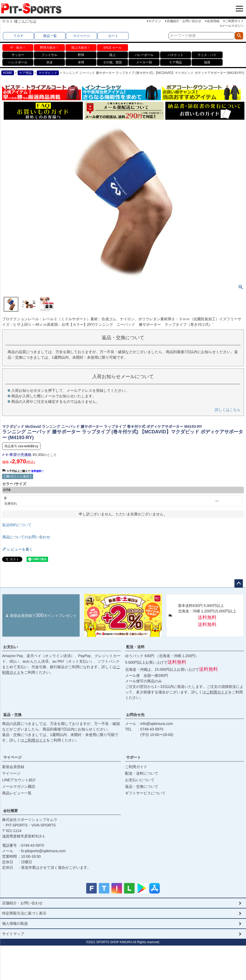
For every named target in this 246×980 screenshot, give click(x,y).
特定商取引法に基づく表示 (24, 913)
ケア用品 (176, 62)
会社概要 (11, 811)
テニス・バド (207, 55)
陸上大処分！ (81, 48)
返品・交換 (12, 715)
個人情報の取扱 (15, 923)
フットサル (49, 55)
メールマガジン (233, 26)
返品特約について (17, 525)
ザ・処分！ (18, 48)
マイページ (82, 36)
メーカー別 (144, 62)
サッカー (18, 55)
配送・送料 (135, 647)
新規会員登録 (13, 767)
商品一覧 (50, 36)
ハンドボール (18, 62)
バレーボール (144, 55)
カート (113, 36)
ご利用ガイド (234, 21)
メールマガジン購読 (19, 786)
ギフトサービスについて (145, 793)
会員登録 (213, 21)
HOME (8, 73)
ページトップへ (239, 583)
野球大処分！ (49, 48)
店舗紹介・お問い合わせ (184, 21)
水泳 (49, 62)
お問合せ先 (135, 715)
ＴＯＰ (19, 36)
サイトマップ (13, 934)
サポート (134, 757)
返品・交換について (142, 786)
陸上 (112, 55)
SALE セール (112, 48)
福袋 (207, 62)
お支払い (11, 647)
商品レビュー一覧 (17, 793)
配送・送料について (142, 773)
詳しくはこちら (228, 410)
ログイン (155, 21)
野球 (81, 55)
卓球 (81, 62)
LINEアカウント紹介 (19, 780)
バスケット (176, 55)
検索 (239, 36)
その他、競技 (112, 62)
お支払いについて (140, 780)
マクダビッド (48, 73)
